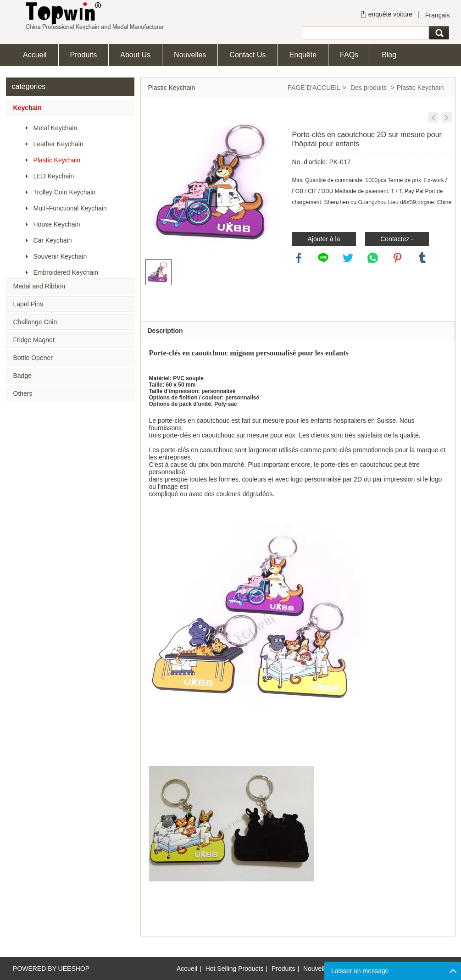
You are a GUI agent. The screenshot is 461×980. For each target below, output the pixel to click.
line (323, 258)
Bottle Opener (33, 358)
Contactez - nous (397, 241)
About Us (135, 55)
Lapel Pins (28, 304)
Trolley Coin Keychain (65, 192)
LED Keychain (54, 176)
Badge (22, 376)
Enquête (303, 55)
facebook (299, 258)
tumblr (422, 258)
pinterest (398, 258)
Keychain (28, 108)
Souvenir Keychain (60, 256)
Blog (389, 55)
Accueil (35, 55)
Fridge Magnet (34, 340)
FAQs (349, 55)
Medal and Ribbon (39, 286)
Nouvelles (190, 55)
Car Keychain (53, 240)
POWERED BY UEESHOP (51, 969)
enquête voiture (391, 14)
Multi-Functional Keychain (70, 208)
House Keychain (57, 224)
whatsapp (373, 258)
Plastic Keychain (57, 160)
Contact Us (247, 55)
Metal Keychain (56, 128)
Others (23, 393)
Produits (84, 55)
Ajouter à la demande (324, 241)
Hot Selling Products (235, 969)
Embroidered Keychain (66, 272)
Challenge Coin (35, 322)
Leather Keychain (58, 144)
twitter (348, 258)
